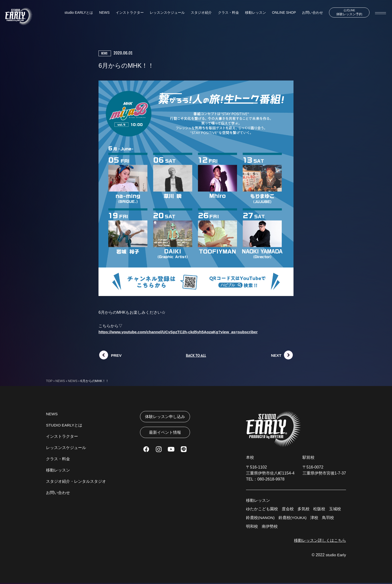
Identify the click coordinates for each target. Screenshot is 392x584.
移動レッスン (253, 13)
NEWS (104, 13)
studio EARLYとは (79, 13)
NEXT (276, 356)
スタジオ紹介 (200, 13)
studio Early (335, 556)
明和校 (252, 527)
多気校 (303, 509)
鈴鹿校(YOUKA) (293, 518)
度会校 (288, 509)
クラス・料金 (227, 13)
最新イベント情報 (165, 433)
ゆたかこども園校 (262, 509)
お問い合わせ (310, 13)
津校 (315, 518)
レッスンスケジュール (166, 13)
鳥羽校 (329, 518)
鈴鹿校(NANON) (260, 518)
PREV (116, 356)
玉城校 (335, 509)
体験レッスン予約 (348, 12)
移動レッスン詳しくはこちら (320, 541)
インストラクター (129, 13)
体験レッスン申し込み (165, 417)
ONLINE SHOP (281, 13)
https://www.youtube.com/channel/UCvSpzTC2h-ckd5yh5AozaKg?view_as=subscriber (180, 332)
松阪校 (319, 509)
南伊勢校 (270, 527)
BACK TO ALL (196, 355)
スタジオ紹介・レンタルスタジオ (76, 482)
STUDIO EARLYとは (64, 425)
